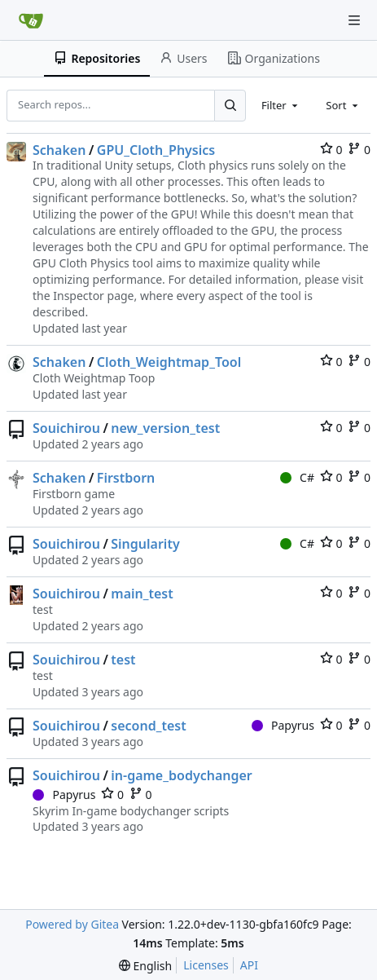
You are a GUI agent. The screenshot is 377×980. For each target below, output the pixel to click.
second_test (148, 726)
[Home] (31, 20)
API (249, 965)
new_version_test (165, 428)
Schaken (59, 150)
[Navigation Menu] (354, 20)
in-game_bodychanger (182, 775)
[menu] (145, 966)
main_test (142, 594)
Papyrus (283, 725)
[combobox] (281, 105)
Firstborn (126, 478)
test (123, 660)
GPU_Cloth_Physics (156, 150)
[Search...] (230, 105)
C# (297, 477)
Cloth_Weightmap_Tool (169, 362)
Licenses (206, 965)
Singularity (145, 544)
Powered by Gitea (72, 924)
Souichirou (66, 428)
